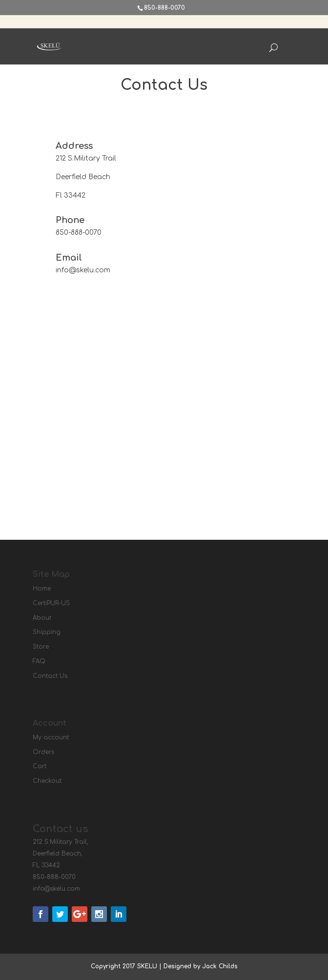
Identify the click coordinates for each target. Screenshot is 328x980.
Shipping (47, 632)
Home (42, 589)
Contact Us (50, 676)
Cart (40, 766)
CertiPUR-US (51, 603)
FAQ (39, 661)
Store (41, 647)
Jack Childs (220, 966)
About (42, 618)
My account (51, 737)
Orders (43, 752)
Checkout (47, 781)
